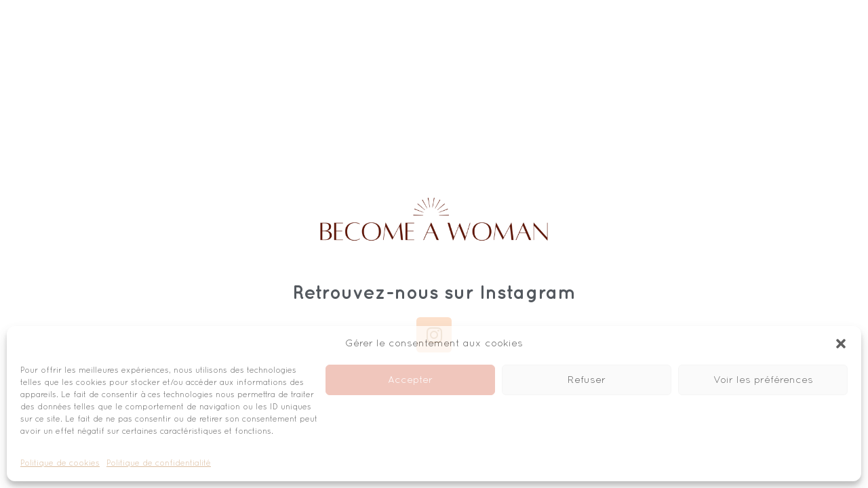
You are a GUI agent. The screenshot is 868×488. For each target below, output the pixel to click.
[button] (841, 344)
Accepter (410, 380)
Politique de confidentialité (159, 464)
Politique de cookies (60, 464)
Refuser (587, 380)
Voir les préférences (763, 380)
